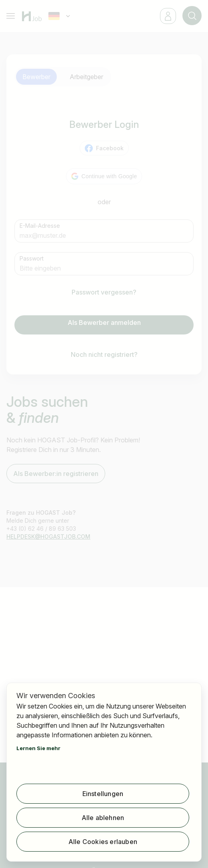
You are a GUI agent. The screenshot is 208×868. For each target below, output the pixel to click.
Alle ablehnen (103, 818)
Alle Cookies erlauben (103, 842)
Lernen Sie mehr (38, 748)
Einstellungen (103, 794)
